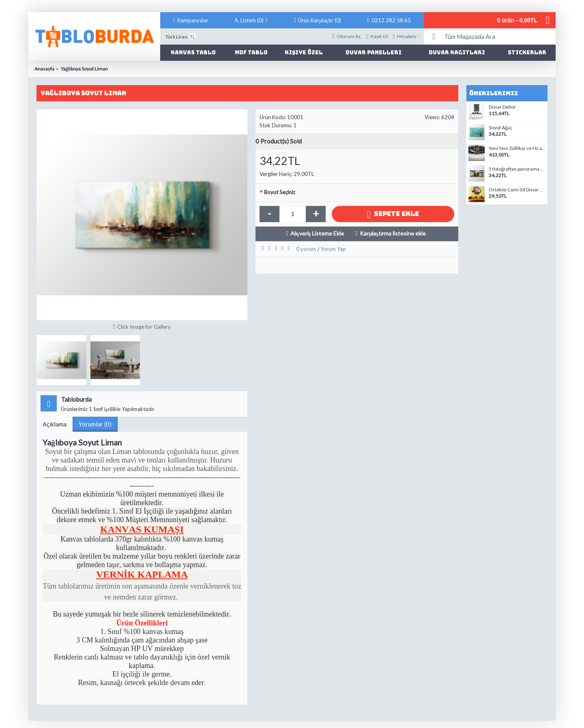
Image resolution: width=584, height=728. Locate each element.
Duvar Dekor (502, 107)
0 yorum (306, 249)
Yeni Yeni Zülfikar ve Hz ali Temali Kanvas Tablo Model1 (517, 148)
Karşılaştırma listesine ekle (393, 233)
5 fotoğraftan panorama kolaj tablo (517, 169)
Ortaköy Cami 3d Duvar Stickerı (517, 190)
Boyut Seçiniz (280, 192)
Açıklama (55, 424)
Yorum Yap (333, 249)
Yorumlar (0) (95, 424)
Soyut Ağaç (500, 128)
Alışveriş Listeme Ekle (317, 233)
